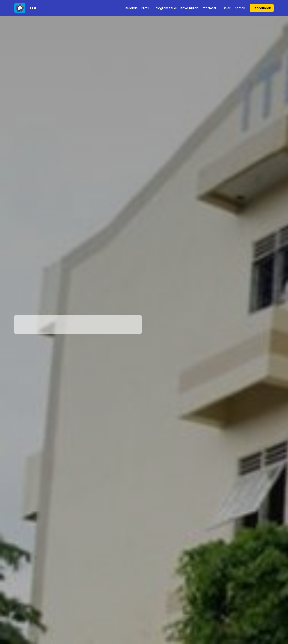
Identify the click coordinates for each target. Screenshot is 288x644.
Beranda (131, 8)
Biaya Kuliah (189, 8)
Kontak (240, 8)
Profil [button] (145, 8)
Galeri (227, 8)
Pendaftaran (262, 8)
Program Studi (166, 8)
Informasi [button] (209, 8)
